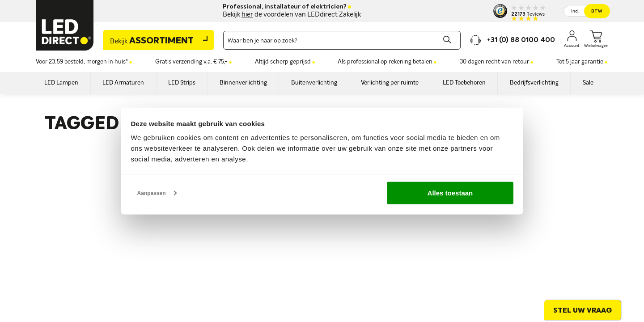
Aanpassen (157, 193)
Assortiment (152, 41)
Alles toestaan (450, 193)
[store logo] (65, 25)
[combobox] (342, 40)
